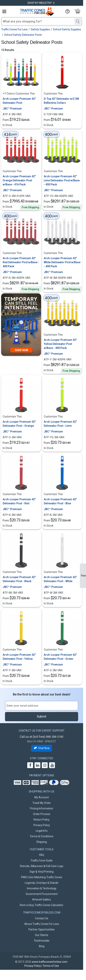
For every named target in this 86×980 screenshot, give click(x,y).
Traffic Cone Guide (42, 861)
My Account (42, 797)
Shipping (42, 842)
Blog (42, 946)
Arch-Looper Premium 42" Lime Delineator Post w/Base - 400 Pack (62, 180)
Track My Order (42, 803)
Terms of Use (51, 966)
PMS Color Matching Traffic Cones (42, 877)
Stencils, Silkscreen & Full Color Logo (42, 866)
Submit (42, 717)
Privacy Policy (42, 825)
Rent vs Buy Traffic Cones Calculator (42, 905)
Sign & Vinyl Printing (42, 872)
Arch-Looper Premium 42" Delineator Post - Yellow (19, 657)
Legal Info (42, 831)
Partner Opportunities (42, 929)
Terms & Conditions (42, 836)
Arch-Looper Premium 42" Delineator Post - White (60, 579)
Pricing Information (42, 808)
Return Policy (42, 820)
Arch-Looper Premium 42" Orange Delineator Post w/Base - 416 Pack (19, 180)
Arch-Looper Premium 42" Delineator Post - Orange (19, 424)
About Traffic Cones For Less (42, 924)
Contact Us (42, 918)
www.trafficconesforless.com (50, 962)
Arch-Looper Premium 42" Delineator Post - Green (60, 657)
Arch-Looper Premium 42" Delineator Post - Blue (60, 501)
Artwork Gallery (42, 900)
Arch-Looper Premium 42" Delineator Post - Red (19, 501)
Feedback (84, 576)
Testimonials (42, 941)
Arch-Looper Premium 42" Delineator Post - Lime (60, 424)
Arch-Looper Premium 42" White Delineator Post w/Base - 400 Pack (62, 262)
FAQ (42, 855)
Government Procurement (42, 894)
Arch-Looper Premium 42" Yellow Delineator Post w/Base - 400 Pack (60, 344)
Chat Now (42, 748)
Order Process (42, 814)
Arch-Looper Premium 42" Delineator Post (19, 101)
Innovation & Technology (42, 888)
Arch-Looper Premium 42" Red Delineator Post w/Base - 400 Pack (21, 262)
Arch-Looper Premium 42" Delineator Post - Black (19, 579)
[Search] (78, 21)
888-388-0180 (55, 737)
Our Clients (42, 935)
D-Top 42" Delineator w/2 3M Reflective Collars (61, 101)
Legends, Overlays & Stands (42, 883)
